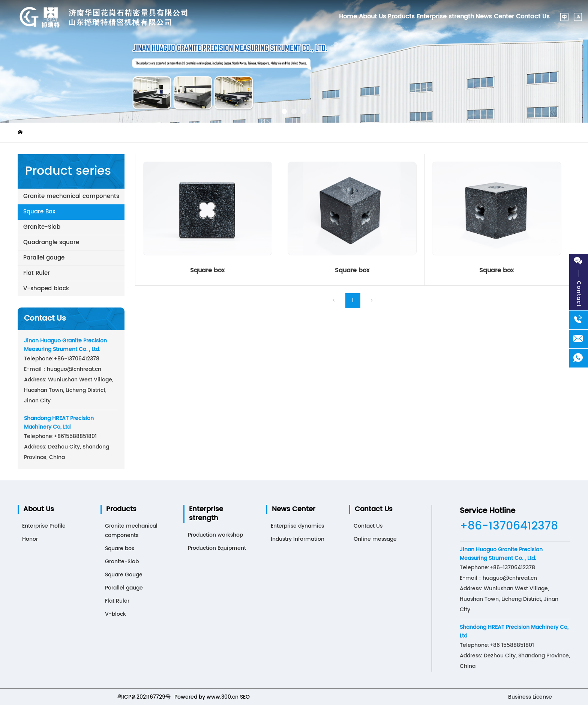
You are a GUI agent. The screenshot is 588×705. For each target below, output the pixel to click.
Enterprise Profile (44, 526)
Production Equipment (217, 548)
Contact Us (374, 509)
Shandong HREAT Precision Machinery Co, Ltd (59, 423)
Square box (207, 270)
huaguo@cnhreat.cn (74, 369)
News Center (294, 509)
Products (121, 509)
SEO (245, 697)
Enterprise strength (206, 514)
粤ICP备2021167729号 (144, 697)
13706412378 (83, 359)
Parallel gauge (124, 588)
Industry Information (298, 539)
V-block (115, 614)
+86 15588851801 (512, 645)
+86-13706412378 (509, 526)
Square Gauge (124, 575)
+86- (60, 359)
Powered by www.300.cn (206, 697)
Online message (375, 539)
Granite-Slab (122, 562)
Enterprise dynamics (297, 526)
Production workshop (215, 535)
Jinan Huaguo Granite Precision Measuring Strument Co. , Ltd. (65, 345)
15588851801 (75, 436)
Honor (30, 539)
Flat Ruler (117, 601)
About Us (39, 509)
